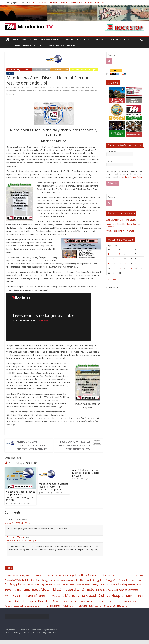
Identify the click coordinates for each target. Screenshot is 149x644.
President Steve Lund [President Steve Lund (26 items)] (60, 609)
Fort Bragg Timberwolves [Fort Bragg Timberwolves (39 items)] (19, 588)
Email (110, 161)
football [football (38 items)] (81, 584)
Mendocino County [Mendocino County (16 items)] (117, 605)
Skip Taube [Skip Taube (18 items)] (74, 610)
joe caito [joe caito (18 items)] (109, 588)
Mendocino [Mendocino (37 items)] (58, 600)
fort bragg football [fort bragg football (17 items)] (134, 584)
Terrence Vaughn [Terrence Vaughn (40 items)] (109, 609)
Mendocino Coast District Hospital (84, 70)
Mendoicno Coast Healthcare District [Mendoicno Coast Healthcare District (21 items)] (19, 610)
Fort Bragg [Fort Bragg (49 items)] (93, 584)
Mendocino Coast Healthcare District (47, 91)
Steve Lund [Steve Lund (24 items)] (84, 610)
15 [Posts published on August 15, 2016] (109, 263)
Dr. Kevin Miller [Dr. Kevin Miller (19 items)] (64, 584)
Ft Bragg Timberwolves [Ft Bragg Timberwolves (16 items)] (76, 588)
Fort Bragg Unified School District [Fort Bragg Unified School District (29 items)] (51, 588)
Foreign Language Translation (63, 45)
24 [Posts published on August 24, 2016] (120, 268)
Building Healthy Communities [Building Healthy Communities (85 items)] (85, 579)
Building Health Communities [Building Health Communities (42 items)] (43, 579)
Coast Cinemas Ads (22, 40)
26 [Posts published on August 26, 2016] (131, 268)
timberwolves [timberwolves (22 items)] (125, 610)
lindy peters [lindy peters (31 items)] (11, 593)
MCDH (62, 87)
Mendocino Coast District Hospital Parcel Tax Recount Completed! (53, 490)
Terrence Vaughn (16, 541)
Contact (39, 45)
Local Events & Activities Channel (110, 40)
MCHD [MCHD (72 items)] (9, 599)
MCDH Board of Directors (86, 87)
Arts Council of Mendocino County (121, 220)
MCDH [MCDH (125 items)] (46, 593)
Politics (10, 73)
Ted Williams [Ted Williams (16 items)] (93, 610)
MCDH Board (70, 87)
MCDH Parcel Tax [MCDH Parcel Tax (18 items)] (105, 594)
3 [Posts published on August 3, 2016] (119, 254)
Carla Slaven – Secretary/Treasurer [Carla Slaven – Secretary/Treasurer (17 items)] (122, 579)
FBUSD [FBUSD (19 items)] (73, 584)
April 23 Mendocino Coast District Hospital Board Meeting (87, 476)
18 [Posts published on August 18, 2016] (125, 263)
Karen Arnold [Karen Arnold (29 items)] (134, 588)
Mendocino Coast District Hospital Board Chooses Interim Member (33, 447)
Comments (51, 87)
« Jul (108, 279)
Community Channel (41, 70)
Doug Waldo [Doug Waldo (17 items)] (54, 584)
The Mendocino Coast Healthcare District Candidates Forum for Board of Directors (69, 2)
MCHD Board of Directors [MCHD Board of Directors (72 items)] (33, 599)
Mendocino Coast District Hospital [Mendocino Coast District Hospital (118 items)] (95, 599)
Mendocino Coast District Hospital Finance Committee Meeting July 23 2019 (20, 500)
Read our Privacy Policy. (131, 177)
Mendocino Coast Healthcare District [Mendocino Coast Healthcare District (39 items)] (88, 605)
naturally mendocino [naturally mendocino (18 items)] (42, 610)
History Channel (21, 45)
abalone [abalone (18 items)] (8, 579)
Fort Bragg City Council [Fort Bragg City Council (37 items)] (114, 584)
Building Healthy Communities (19, 70)
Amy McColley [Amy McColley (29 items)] (18, 579)
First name (111, 151)
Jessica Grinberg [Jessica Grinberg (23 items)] (91, 588)
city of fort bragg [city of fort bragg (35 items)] (39, 584)
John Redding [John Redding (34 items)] (120, 588)
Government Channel (76, 40)
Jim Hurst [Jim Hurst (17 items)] (102, 588)
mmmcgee (29, 87)
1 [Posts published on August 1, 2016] (108, 254)
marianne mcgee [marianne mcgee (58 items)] (29, 593)
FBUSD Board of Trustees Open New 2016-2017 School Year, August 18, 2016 (76, 447)
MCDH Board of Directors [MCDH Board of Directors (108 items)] (75, 593)
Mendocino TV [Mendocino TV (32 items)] (132, 605)
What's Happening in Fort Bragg (120, 231)
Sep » (114, 279)
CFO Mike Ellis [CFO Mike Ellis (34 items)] (22, 584)
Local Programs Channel (47, 40)
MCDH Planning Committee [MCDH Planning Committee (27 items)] (125, 594)
